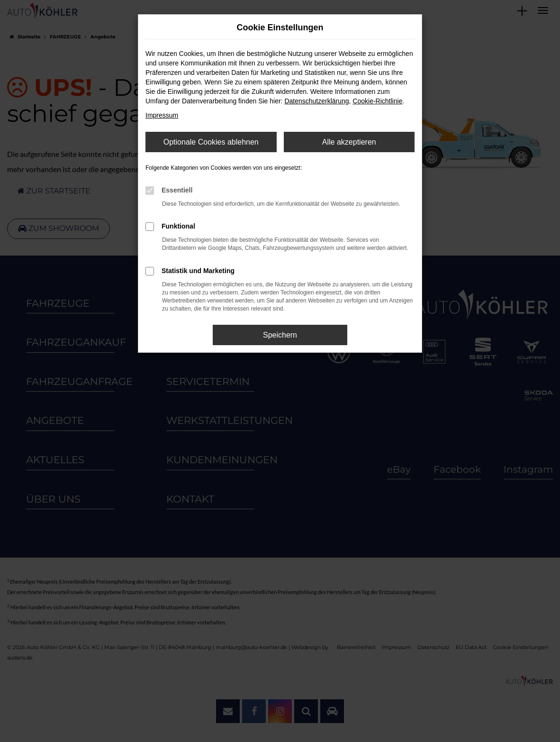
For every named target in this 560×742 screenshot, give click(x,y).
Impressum (162, 115)
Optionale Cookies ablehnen (211, 142)
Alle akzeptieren (349, 142)
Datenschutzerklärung (316, 101)
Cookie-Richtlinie (377, 101)
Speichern (280, 335)
